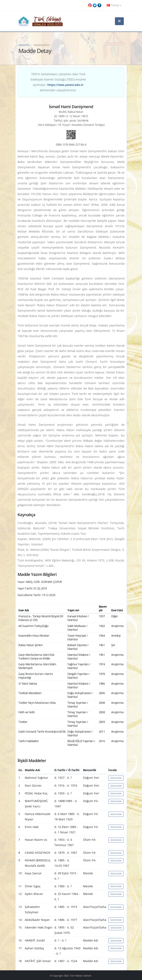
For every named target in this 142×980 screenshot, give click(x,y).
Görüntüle (116, 778)
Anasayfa (24, 45)
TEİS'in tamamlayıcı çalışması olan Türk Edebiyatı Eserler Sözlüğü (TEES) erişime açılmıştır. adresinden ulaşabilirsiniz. (58, 82)
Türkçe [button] (114, 5)
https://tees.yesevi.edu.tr (65, 85)
